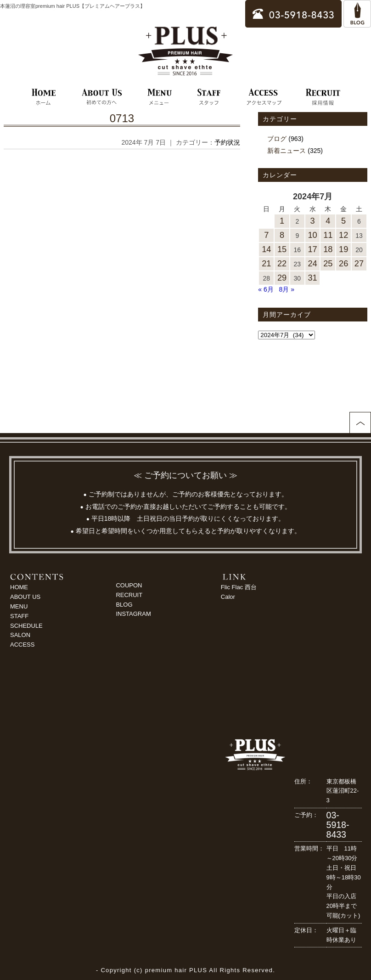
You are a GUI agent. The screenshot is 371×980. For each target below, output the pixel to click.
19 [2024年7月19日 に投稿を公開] (343, 249)
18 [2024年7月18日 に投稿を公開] (328, 249)
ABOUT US (25, 597)
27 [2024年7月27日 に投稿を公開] (359, 264)
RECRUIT (129, 595)
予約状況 (227, 142)
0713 (122, 118)
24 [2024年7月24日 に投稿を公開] (312, 264)
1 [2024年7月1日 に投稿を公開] (282, 221)
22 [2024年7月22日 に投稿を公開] (282, 264)
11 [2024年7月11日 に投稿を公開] (328, 235)
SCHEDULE (26, 626)
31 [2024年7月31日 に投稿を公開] (312, 278)
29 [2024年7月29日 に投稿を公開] (282, 278)
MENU (19, 606)
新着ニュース (287, 151)
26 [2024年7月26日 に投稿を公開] (343, 264)
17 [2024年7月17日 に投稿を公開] (312, 249)
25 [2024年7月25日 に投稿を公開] (328, 264)
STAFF (19, 616)
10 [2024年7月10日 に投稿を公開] (312, 235)
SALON (20, 635)
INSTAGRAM (133, 614)
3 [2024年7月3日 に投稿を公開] (313, 221)
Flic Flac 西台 (239, 587)
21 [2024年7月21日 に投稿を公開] (266, 264)
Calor (228, 597)
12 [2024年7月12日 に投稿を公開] (343, 235)
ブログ (277, 139)
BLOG (124, 605)
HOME (19, 587)
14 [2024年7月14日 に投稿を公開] (266, 249)
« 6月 (266, 289)
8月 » (287, 289)
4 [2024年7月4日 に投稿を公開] (328, 221)
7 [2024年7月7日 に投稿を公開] (266, 235)
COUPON (129, 585)
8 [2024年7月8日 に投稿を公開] (282, 235)
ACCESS (22, 645)
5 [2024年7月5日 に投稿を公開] (343, 221)
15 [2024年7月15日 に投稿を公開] (282, 249)
